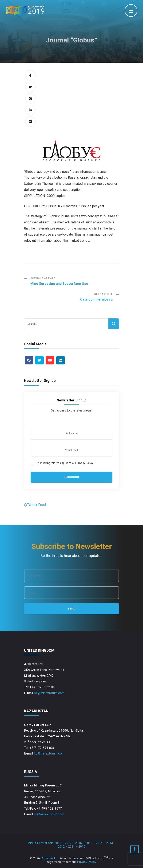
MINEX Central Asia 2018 (44, 843)
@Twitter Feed (35, 505)
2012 (61, 847)
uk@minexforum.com (49, 693)
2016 (78, 843)
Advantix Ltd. (50, 858)
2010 (82, 847)
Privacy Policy (87, 862)
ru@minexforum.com (49, 814)
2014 (99, 843)
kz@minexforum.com (49, 753)
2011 (71, 847)
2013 (109, 843)
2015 (89, 843)
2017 (68, 843)
